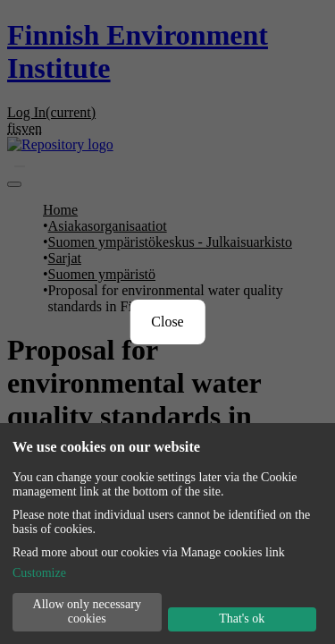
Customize (44, 562)
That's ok (242, 617)
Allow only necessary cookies (87, 607)
